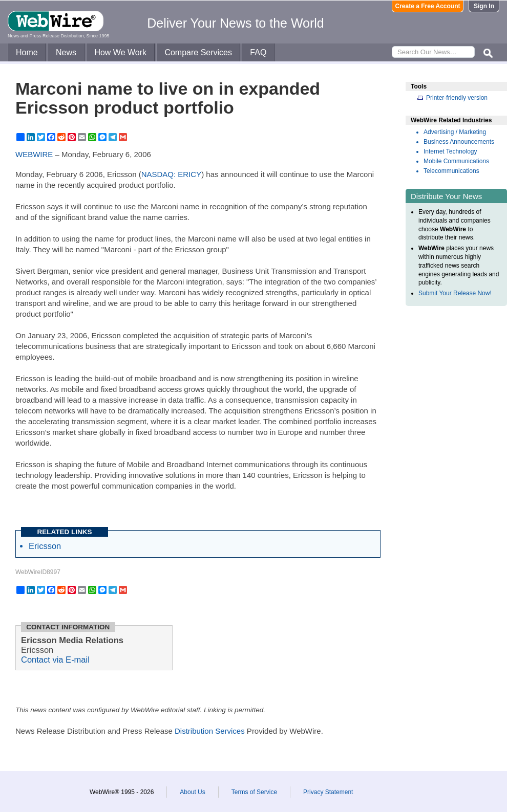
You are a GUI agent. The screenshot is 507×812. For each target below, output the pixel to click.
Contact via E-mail (55, 660)
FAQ (258, 52)
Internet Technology (450, 151)
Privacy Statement (328, 792)
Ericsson (45, 546)
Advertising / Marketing (455, 132)
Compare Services (198, 52)
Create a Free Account (428, 6)
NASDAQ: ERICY (172, 174)
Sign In (484, 6)
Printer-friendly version (457, 98)
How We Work (120, 52)
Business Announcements (459, 142)
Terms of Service (254, 792)
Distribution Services (210, 731)
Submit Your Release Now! (455, 293)
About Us (192, 792)
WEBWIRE (34, 154)
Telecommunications (451, 171)
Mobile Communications (456, 161)
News (66, 52)
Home (27, 52)
